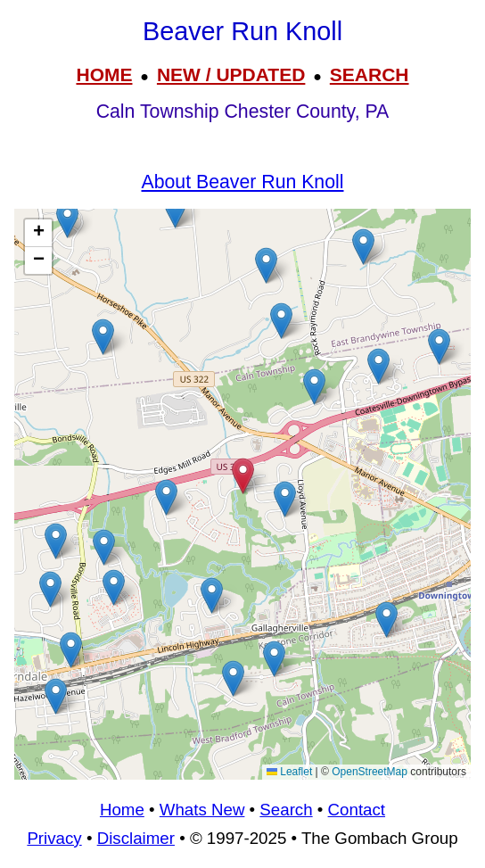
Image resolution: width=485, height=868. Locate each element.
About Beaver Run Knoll (243, 182)
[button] (378, 366)
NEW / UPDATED (231, 74)
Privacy (54, 838)
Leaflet (289, 772)
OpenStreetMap (370, 772)
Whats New (202, 810)
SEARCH (370, 74)
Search (286, 810)
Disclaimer (136, 838)
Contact (357, 810)
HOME (104, 74)
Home (122, 810)
